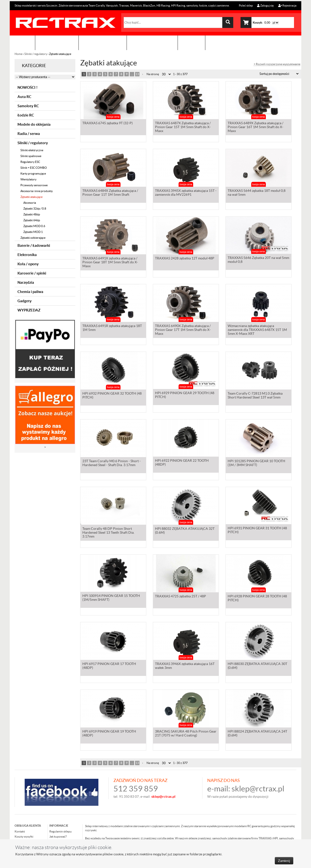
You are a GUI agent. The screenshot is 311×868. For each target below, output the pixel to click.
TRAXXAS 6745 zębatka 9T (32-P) (108, 124)
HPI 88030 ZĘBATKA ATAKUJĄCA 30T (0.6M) (257, 666)
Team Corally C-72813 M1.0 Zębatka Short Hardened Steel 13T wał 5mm (255, 396)
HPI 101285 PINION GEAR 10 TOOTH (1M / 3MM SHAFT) (256, 463)
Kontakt (191, 43)
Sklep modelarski (57, 43)
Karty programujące (33, 173)
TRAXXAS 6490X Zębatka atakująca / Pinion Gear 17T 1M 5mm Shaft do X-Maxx (183, 330)
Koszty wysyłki (24, 837)
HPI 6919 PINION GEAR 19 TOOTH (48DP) (109, 734)
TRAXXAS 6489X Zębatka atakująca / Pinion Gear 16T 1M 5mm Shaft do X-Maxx (255, 127)
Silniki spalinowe (31, 156)
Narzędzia (26, 282)
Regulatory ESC (30, 162)
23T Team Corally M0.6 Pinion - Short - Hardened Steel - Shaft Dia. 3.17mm (112, 463)
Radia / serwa (29, 134)
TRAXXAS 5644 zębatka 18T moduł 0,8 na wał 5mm (257, 193)
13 (137, 74)
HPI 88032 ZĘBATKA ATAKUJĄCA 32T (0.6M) (185, 531)
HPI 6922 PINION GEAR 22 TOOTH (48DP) (182, 463)
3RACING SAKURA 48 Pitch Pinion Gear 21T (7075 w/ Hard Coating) (186, 734)
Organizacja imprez (103, 43)
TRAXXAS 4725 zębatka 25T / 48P (181, 597)
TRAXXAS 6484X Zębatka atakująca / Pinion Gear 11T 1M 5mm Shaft (110, 193)
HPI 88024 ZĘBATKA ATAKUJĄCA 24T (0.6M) (257, 734)
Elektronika (27, 255)
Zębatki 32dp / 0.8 (35, 208)
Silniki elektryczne (32, 150)
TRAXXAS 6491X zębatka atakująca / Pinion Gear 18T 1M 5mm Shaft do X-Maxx (110, 263)
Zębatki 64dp (32, 220)
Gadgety (25, 301)
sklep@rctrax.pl (258, 789)
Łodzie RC (26, 115)
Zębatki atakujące (31, 197)
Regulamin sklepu (60, 831)
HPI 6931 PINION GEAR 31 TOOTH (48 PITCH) (257, 531)
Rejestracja (287, 5)
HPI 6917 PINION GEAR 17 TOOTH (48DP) (109, 666)
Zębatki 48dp (32, 214)
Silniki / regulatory (36, 54)
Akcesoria (30, 203)
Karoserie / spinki (32, 273)
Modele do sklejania (34, 124)
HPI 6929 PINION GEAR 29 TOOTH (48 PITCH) (185, 396)
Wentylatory (28, 179)
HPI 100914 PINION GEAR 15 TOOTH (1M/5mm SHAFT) (111, 599)
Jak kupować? (58, 837)
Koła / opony (28, 264)
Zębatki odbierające (33, 238)
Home (19, 54)
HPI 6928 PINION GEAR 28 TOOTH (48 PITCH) (257, 599)
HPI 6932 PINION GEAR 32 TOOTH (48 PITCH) (112, 396)
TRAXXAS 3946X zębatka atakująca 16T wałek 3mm (185, 666)
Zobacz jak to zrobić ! (152, 43)
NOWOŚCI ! (27, 87)
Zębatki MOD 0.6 (34, 226)
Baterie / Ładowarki (34, 245)
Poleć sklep (246, 5)
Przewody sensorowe (34, 185)
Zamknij (284, 861)
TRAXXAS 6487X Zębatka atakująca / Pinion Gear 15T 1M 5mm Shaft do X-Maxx (183, 127)
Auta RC (24, 97)
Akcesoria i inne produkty (37, 191)
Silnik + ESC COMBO (34, 168)
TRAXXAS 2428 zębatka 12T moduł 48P (185, 259)
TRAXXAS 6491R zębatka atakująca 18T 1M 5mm (112, 328)
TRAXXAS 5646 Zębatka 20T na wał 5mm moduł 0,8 (258, 261)
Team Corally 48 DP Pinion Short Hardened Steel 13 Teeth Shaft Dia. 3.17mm (108, 533)
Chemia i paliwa (30, 292)
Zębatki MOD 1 (33, 232)
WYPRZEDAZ (29, 310)
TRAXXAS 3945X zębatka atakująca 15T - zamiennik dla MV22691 (186, 193)
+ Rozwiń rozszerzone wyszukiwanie (277, 64)
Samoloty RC (28, 106)
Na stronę (153, 74)
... (132, 74)
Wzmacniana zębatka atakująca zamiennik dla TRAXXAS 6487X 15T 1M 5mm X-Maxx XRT (257, 330)
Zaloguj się (265, 5)
